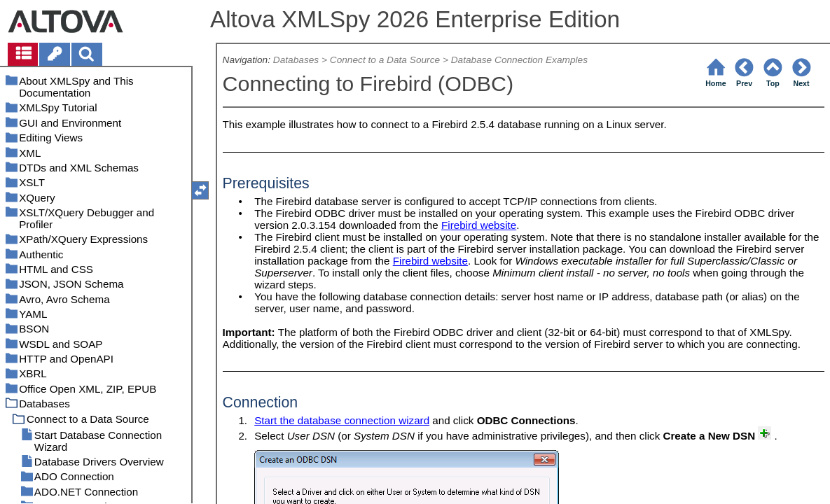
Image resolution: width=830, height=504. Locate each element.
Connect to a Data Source (385, 60)
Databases (296, 60)
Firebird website (479, 225)
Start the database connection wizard (342, 420)
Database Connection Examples (519, 60)
